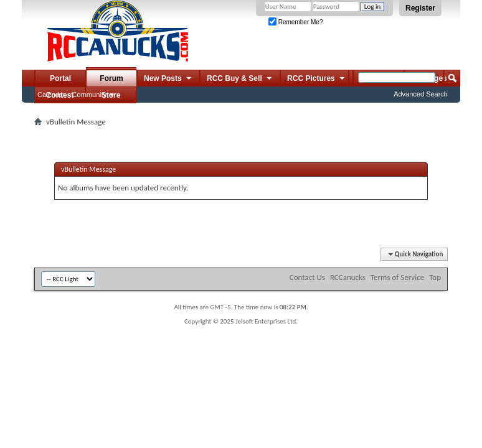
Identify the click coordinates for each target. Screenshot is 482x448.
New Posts (168, 79)
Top (435, 277)
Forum (111, 78)
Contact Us (307, 277)
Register (420, 8)
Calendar (51, 95)
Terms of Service (397, 277)
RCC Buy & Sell (240, 79)
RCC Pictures (317, 79)
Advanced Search (421, 94)
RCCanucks (348, 277)
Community (90, 95)
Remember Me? (295, 22)
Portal (60, 78)
